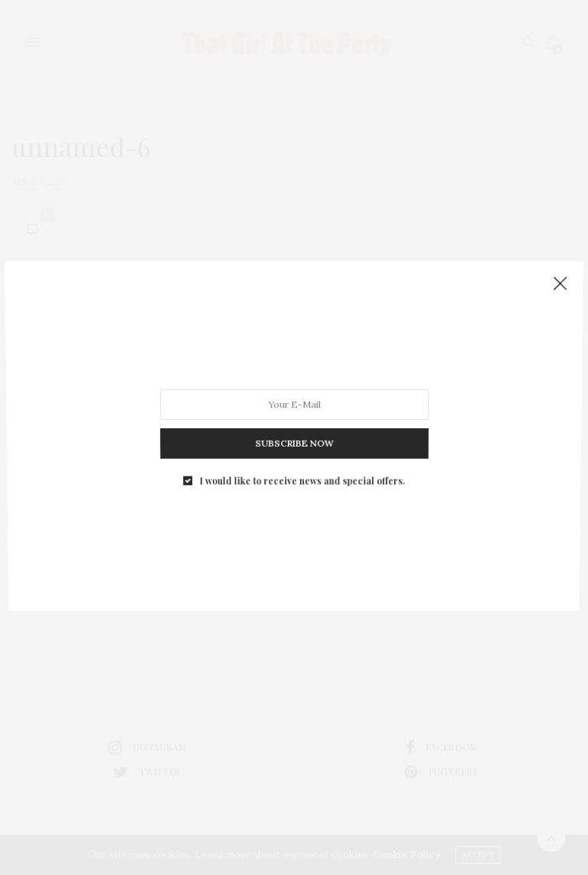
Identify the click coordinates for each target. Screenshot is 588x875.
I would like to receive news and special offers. (301, 471)
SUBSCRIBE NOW (294, 437)
